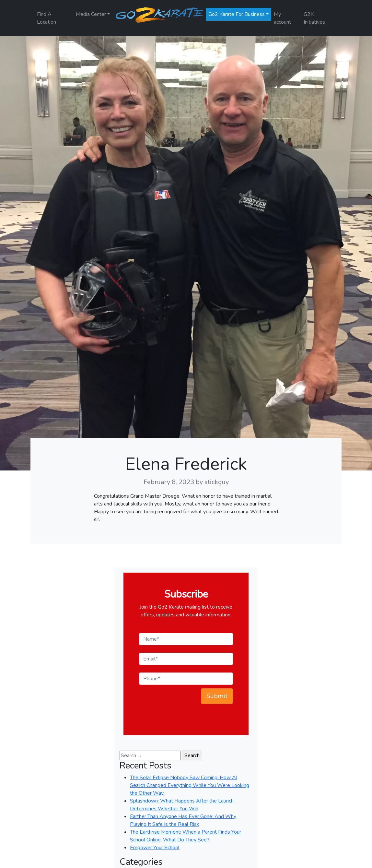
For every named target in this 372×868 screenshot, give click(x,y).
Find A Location (46, 18)
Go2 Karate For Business (237, 14)
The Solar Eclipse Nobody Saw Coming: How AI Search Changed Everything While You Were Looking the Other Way (190, 785)
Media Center (91, 14)
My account (282, 18)
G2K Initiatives (314, 18)
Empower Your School (155, 848)
